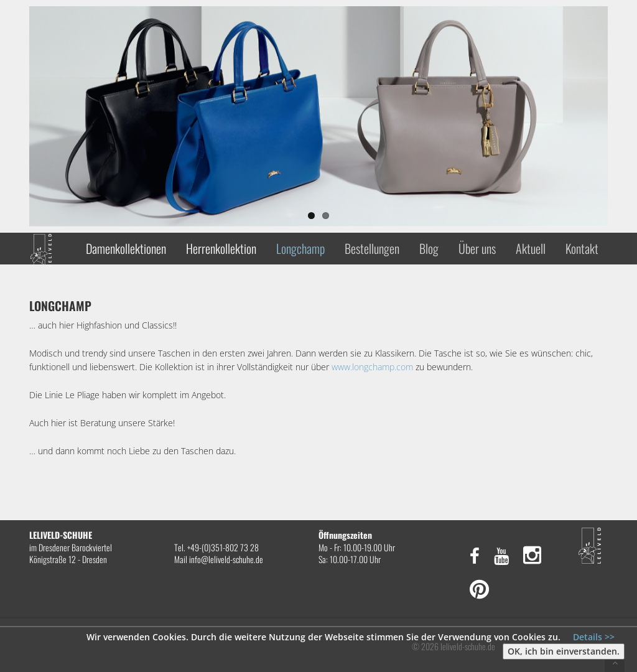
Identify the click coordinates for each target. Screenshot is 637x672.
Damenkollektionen (126, 248)
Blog (429, 248)
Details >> (594, 637)
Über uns (477, 248)
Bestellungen (372, 248)
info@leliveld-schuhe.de (226, 559)
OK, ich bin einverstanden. (564, 651)
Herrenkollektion (221, 248)
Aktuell (531, 248)
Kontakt (582, 248)
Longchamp (300, 248)
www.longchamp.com (374, 367)
